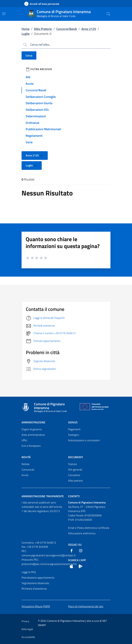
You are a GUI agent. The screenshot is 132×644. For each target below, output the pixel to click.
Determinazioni (36, 116)
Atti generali (75, 470)
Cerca (29, 55)
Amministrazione (33, 422)
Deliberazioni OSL (37, 110)
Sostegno (73, 435)
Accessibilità (28, 637)
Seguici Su (75, 545)
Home (26, 29)
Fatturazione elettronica (82, 533)
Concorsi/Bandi (67, 29)
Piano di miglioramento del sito (86, 606)
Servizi (73, 422)
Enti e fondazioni (31, 446)
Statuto (72, 464)
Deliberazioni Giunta (39, 103)
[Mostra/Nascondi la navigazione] (4, 14)
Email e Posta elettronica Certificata (89, 528)
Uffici (24, 440)
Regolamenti (34, 136)
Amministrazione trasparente (43, 496)
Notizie (26, 464)
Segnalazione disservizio (35, 583)
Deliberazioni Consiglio (41, 97)
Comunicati (28, 470)
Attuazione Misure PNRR (36, 606)
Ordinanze (32, 123)
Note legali (27, 629)
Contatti (74, 496)
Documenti (75, 457)
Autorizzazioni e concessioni (84, 440)
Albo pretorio (75, 481)
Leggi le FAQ (29, 572)
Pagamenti (74, 429)
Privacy (25, 621)
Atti (28, 77)
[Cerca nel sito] (108, 14)
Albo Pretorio (43, 29)
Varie (29, 142)
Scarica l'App (77, 560)
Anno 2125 (89, 29)
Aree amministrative (33, 435)
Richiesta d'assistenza (34, 589)
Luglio (26, 34)
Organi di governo (32, 429)
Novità (26, 457)
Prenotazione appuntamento (38, 578)
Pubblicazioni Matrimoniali (43, 129)
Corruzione (74, 475)
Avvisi (30, 84)
